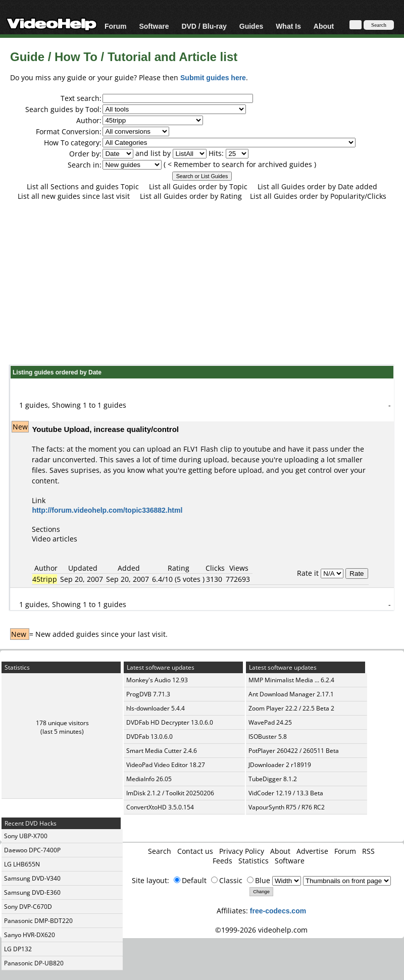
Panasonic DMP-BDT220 (38, 921)
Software (154, 26)
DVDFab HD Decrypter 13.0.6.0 (170, 722)
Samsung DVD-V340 (32, 878)
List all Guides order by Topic (198, 186)
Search (160, 851)
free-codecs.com (278, 911)
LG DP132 (18, 949)
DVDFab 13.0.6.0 (149, 737)
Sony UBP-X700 (26, 836)
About (324, 26)
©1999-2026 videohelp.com (261, 930)
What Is (288, 26)
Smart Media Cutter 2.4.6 (162, 751)
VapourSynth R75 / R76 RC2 (287, 807)
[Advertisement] (202, 283)
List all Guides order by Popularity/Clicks (318, 196)
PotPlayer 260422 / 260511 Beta (294, 751)
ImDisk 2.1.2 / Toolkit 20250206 (170, 793)
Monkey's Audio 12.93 (157, 680)
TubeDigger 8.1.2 (273, 779)
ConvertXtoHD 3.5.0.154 (160, 807)
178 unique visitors (62, 723)
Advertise (312, 851)
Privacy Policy (242, 851)
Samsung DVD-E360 (32, 892)
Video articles (55, 539)
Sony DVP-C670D (28, 907)
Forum (116, 26)
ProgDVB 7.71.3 (148, 694)
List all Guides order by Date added (317, 186)
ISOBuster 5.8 (268, 737)
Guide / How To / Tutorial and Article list (124, 56)
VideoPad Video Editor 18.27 (166, 765)
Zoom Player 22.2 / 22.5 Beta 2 (291, 708)
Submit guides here (213, 77)
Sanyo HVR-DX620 (30, 935)
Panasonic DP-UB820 (34, 963)
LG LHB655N (22, 864)
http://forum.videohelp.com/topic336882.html (107, 510)
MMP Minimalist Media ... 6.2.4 (291, 680)
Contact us (195, 851)
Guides (251, 26)
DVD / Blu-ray (204, 26)
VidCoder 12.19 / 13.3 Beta (286, 793)
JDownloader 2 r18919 (280, 765)
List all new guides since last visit (74, 196)
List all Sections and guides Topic (83, 186)
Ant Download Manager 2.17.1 (291, 694)
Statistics (254, 861)
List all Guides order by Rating (191, 196)
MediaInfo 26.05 (149, 779)
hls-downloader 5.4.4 (156, 708)
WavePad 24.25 (270, 722)
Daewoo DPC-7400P (32, 850)
